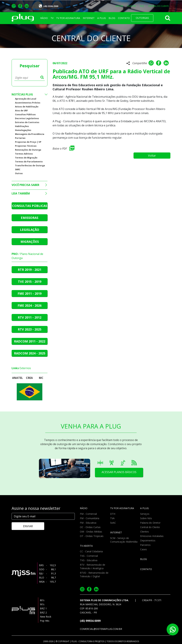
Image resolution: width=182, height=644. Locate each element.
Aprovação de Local (26, 99)
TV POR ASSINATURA (68, 18)
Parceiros (145, 545)
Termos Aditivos (24, 154)
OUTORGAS (142, 18)
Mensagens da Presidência (30, 134)
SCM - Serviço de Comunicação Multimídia (124, 540)
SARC (18, 169)
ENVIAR (26, 526)
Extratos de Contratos (27, 122)
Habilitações (22, 126)
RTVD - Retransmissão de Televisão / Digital (94, 575)
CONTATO (124, 18)
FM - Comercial (88, 514)
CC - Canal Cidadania (91, 551)
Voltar (153, 155)
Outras (19, 173)
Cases (143, 549)
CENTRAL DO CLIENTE (158, 6)
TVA (112, 518)
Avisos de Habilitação (27, 107)
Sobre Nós (146, 518)
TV (52, 18)
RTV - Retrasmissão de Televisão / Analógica (93, 566)
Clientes (145, 532)
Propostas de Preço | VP (28, 142)
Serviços (145, 514)
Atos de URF (21, 111)
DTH (113, 514)
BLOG (112, 18)
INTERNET (89, 18)
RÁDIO (44, 18)
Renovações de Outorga (28, 150)
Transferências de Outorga (30, 166)
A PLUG (102, 18)
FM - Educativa (88, 523)
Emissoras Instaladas (152, 536)
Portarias (20, 138)
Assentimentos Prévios (28, 103)
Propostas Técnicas (26, 146)
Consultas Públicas (25, 114)
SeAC (113, 523)
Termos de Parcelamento (29, 162)
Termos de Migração (26, 158)
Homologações (23, 130)
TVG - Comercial (89, 556)
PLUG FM (131, 6)
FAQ (142, 6)
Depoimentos (148, 540)
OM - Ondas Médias (91, 532)
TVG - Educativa (89, 560)
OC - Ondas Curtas (90, 527)
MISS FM (119, 6)
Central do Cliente (150, 527)
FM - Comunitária (90, 518)
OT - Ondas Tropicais (92, 536)
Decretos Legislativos (27, 118)
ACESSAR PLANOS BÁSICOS (119, 472)
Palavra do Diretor (150, 523)
